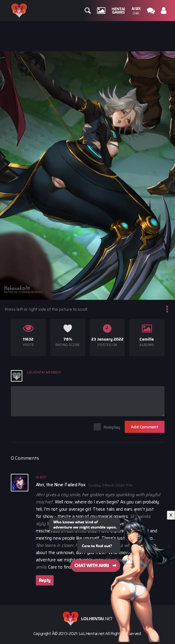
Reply (45, 580)
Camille (147, 339)
